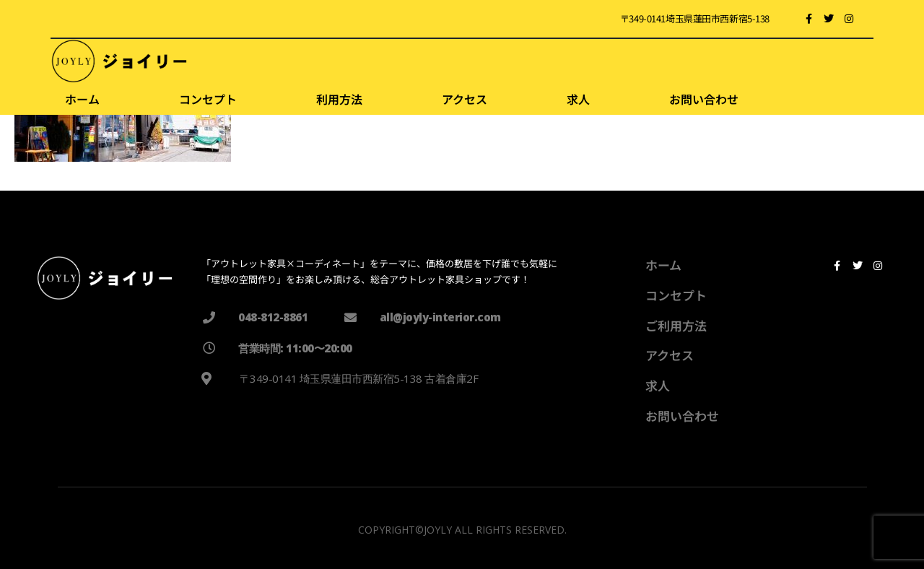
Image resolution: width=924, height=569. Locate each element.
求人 (578, 99)
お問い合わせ (704, 99)
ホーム (82, 99)
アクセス (465, 99)
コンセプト (208, 99)
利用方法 (339, 99)
